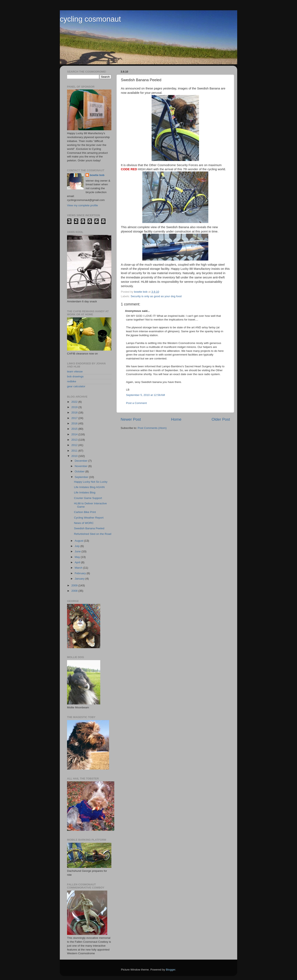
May (78, 557)
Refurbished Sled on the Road (93, 534)
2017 (75, 418)
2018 (75, 413)
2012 (75, 445)
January (80, 579)
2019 (75, 407)
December (81, 461)
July (78, 546)
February (81, 573)
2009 (75, 585)
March (79, 568)
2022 (75, 402)
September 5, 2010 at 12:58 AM (146, 395)
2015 (75, 429)
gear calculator (76, 386)
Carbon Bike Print (85, 512)
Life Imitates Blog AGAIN (89, 487)
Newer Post (131, 419)
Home (176, 419)
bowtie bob (97, 175)
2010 (75, 456)
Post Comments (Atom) (152, 428)
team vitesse (75, 371)
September (82, 477)
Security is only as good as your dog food (156, 296)
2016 (75, 423)
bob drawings (75, 376)
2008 (75, 591)
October (80, 471)
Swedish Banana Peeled (89, 528)
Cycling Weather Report (89, 518)
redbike (72, 381)
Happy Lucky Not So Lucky (91, 482)
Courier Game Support (88, 498)
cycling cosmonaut (90, 19)
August (79, 541)
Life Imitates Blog (85, 492)
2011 (75, 451)
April (78, 562)
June (78, 551)
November (81, 466)
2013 (75, 440)
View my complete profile (82, 205)
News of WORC (84, 523)
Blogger (171, 970)
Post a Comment (136, 403)
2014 (75, 434)
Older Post (221, 419)
